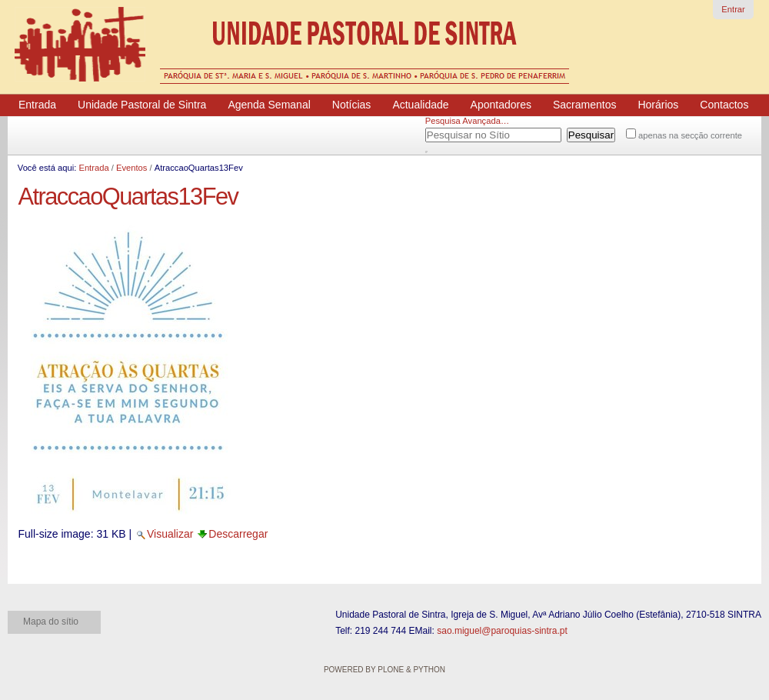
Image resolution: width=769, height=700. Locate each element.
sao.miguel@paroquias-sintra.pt (502, 631)
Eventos (131, 168)
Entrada (93, 168)
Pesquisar (444, 132)
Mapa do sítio (51, 622)
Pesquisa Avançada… (467, 121)
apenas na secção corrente (690, 135)
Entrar (733, 9)
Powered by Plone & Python (384, 670)
